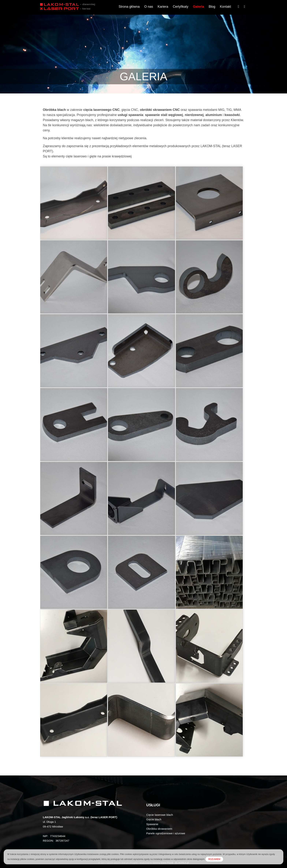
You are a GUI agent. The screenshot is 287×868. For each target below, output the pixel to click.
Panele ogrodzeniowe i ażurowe (166, 833)
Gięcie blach (154, 819)
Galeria (199, 7)
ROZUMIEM (214, 859)
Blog (212, 7)
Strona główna (129, 7)
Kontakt (225, 7)
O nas (149, 7)
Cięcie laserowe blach (160, 815)
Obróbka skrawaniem (159, 829)
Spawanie (152, 824)
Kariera (163, 7)
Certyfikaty (181, 7)
